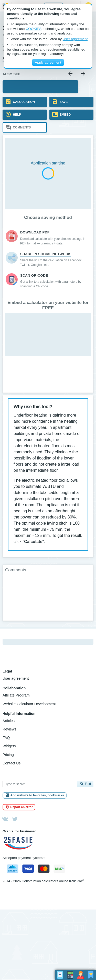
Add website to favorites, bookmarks (37, 795)
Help (17, 115)
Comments (21, 127)
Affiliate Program (16, 695)
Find (88, 784)
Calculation (23, 102)
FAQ (6, 738)
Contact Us (12, 763)
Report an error (21, 807)
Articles (9, 721)
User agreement (16, 678)
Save (63, 102)
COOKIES (34, 29)
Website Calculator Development (29, 704)
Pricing (8, 755)
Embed (65, 115)
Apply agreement (48, 62)
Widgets (9, 746)
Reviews (9, 729)
